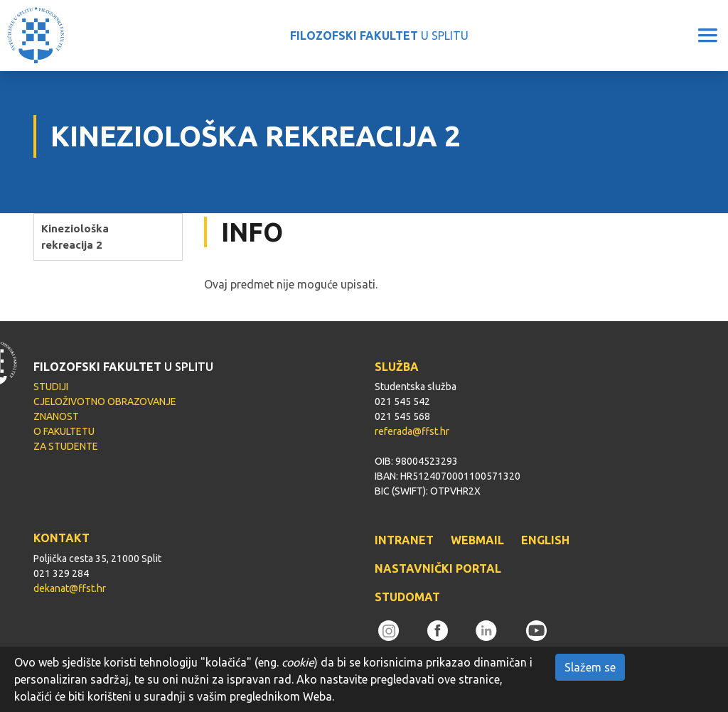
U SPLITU (379, 36)
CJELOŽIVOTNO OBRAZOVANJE (105, 401)
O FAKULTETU (64, 431)
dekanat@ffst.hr (70, 588)
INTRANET (404, 540)
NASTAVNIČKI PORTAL (438, 568)
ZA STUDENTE (66, 446)
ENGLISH (545, 540)
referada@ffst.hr (412, 431)
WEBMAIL (477, 540)
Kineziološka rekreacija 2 (75, 237)
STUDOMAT (407, 597)
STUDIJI (51, 387)
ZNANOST (56, 416)
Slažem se (590, 667)
